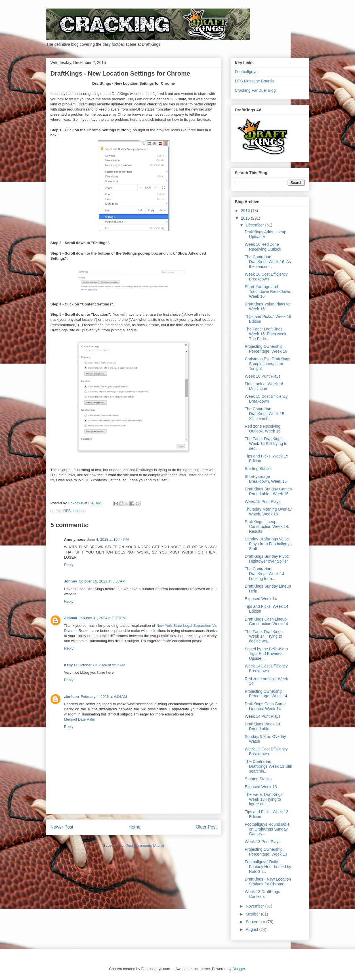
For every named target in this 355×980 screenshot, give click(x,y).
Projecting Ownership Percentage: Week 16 (266, 349)
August (252, 929)
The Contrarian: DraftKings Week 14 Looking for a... (265, 574)
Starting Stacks (258, 469)
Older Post (206, 827)
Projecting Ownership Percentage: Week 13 (266, 852)
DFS (67, 511)
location (79, 511)
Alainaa (71, 618)
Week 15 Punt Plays (262, 502)
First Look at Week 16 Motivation (264, 386)
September (256, 922)
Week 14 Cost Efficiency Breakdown (266, 668)
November (255, 906)
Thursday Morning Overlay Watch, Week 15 (268, 512)
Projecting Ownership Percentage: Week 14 (266, 694)
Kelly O (71, 665)
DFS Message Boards (254, 81)
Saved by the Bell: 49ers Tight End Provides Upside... (266, 654)
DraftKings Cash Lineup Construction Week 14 (266, 622)
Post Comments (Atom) (145, 845)
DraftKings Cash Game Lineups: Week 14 (265, 706)
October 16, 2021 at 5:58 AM (102, 581)
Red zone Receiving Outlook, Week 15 (262, 429)
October (253, 914)
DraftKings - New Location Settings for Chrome (268, 882)
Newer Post (62, 827)
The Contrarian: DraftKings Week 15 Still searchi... (265, 414)
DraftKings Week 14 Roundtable (262, 726)
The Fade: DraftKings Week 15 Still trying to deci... (266, 444)
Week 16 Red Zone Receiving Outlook (263, 247)
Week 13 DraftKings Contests (262, 894)
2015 (246, 218)
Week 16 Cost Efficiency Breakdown (266, 277)
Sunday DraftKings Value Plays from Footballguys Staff (268, 544)
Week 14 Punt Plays (262, 716)
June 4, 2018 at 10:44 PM (108, 539)
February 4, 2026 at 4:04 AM (104, 697)
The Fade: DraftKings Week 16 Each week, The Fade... (266, 334)
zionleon (72, 697)
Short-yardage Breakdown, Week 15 (266, 479)
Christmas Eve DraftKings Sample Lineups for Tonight (267, 364)
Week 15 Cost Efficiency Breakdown (266, 399)
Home (135, 827)
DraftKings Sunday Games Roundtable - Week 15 (268, 491)
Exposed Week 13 (261, 787)
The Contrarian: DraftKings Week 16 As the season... (268, 262)
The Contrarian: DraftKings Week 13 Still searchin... (268, 766)
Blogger (239, 969)
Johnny (71, 581)
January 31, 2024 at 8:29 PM (102, 618)
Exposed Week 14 (261, 599)
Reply (69, 565)
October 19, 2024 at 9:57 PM (102, 665)
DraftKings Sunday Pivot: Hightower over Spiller (267, 559)
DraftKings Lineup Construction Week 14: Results (267, 527)
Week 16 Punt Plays (262, 376)
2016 (246, 211)
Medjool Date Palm (80, 719)
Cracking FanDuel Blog (255, 90)
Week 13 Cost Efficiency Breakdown (266, 751)
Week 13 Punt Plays (262, 842)
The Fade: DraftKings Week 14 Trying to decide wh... (263, 636)
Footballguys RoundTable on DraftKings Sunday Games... (267, 829)
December (255, 225)
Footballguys (246, 72)
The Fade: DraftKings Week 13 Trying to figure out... (263, 799)
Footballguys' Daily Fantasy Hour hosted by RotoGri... (268, 867)
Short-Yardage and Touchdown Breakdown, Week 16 (268, 292)
